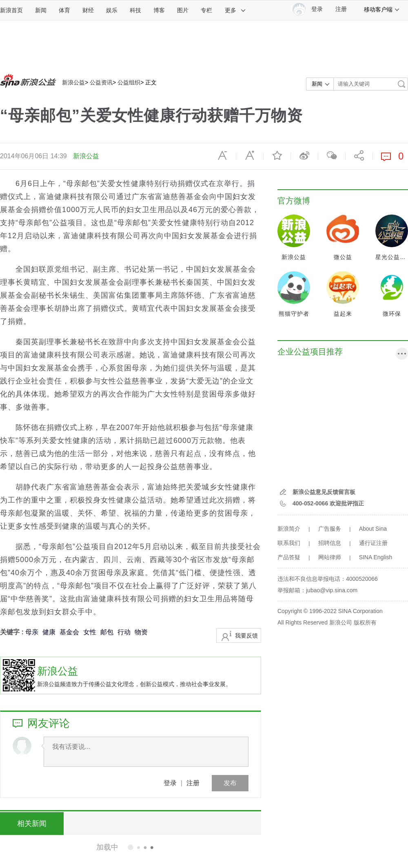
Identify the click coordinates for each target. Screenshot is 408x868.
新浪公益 (73, 82)
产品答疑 (289, 557)
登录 (170, 783)
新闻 (41, 10)
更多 (235, 10)
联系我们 (289, 543)
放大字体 (250, 155)
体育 (64, 10)
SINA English (376, 557)
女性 (90, 632)
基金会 (69, 632)
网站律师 (330, 557)
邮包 (107, 632)
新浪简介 (289, 529)
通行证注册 (373, 543)
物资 (141, 632)
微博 (304, 155)
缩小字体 (222, 155)
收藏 (277, 155)
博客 (159, 10)
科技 (135, 10)
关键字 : (13, 632)
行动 (124, 632)
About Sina (373, 529)
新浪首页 (11, 10)
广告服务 (330, 529)
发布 (230, 783)
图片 (183, 10)
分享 (359, 155)
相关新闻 (31, 824)
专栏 (206, 10)
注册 (341, 9)
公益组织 (129, 82)
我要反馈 (246, 635)
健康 (49, 632)
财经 (88, 10)
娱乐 (112, 10)
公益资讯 (101, 82)
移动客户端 (382, 9)
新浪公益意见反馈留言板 (324, 492)
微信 (332, 155)
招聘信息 (330, 543)
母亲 (32, 632)
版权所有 (365, 622)
